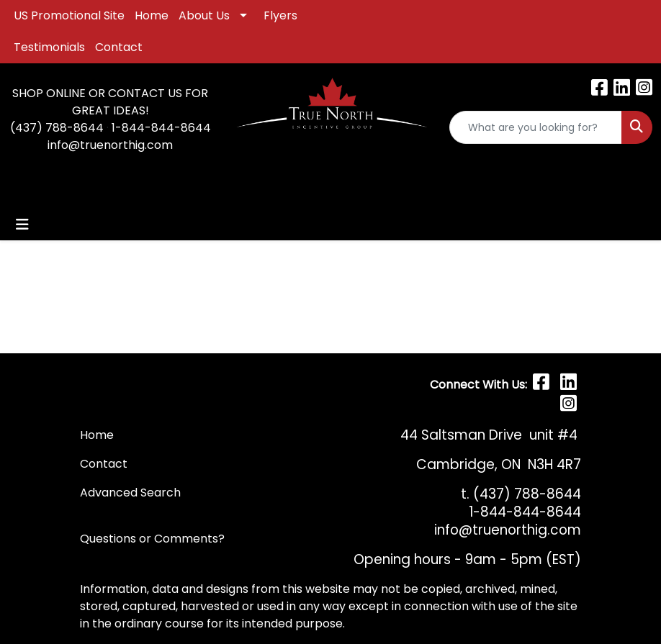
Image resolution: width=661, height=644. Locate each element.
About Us (204, 15)
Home (152, 15)
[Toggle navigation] (22, 225)
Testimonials (49, 47)
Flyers (280, 15)
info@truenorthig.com (110, 145)
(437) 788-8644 (57, 128)
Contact (119, 47)
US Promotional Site (69, 15)
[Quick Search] (536, 127)
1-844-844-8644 (161, 128)
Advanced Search (130, 493)
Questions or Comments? (152, 539)
